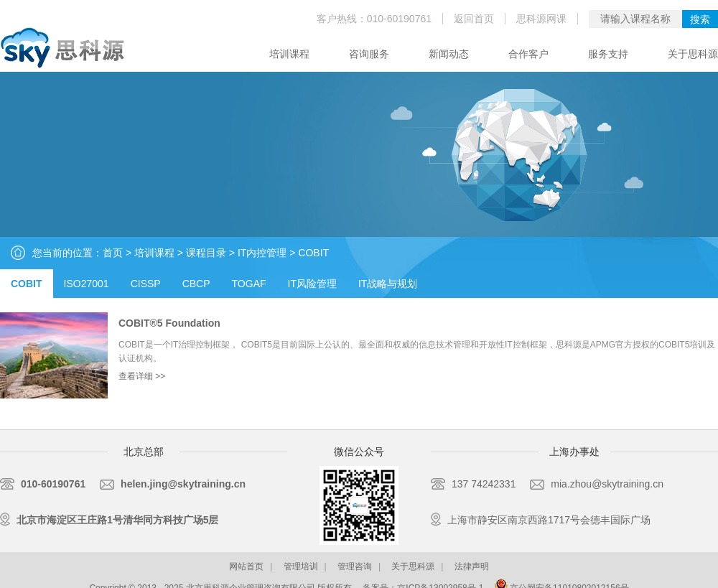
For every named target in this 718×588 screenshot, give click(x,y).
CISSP (146, 284)
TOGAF (249, 284)
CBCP (196, 284)
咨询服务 (369, 54)
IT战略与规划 (388, 284)
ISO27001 (87, 284)
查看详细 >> (142, 376)
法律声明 (472, 566)
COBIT (313, 253)
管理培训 (301, 566)
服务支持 (608, 54)
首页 (113, 253)
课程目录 (206, 253)
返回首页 (474, 19)
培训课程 (289, 54)
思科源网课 (541, 19)
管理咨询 (355, 566)
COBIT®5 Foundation (169, 323)
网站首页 (246, 566)
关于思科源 (693, 54)
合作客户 (528, 54)
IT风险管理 (312, 284)
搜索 (700, 19)
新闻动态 (449, 54)
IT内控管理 (262, 253)
